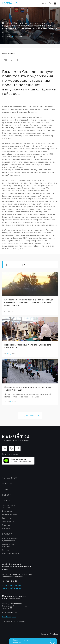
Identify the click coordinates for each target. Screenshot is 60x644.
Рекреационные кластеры (9, 545)
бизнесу (7, 534)
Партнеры (6, 529)
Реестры (6, 550)
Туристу (7, 501)
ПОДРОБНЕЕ (30, 416)
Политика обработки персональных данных (14, 622)
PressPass (54, 634)
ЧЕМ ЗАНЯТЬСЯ (10, 478)
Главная (6, 37)
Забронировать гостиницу (8, 507)
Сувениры (6, 525)
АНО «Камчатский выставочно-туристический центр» (16, 567)
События (7, 484)
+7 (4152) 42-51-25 (10, 581)
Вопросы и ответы (10, 515)
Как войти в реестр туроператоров (10, 540)
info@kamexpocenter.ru (11, 585)
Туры (5, 489)
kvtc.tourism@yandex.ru (12, 588)
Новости (19, 37)
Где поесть (7, 518)
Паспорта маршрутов (11, 554)
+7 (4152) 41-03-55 (10, 613)
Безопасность (8, 511)
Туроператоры (8, 522)
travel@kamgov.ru (9, 617)
